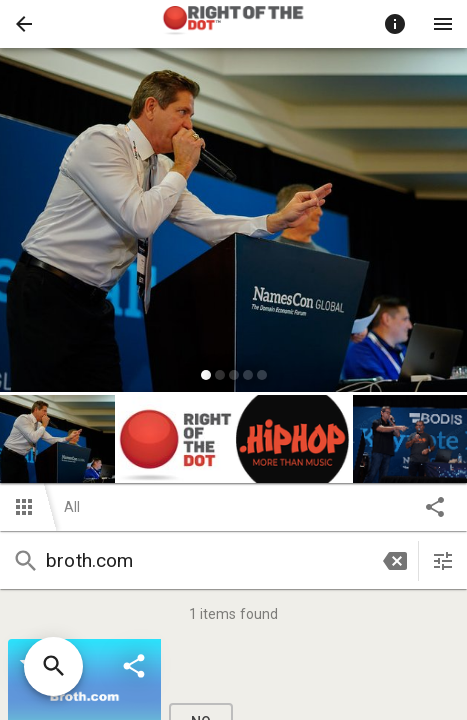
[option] (233, 223)
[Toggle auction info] (395, 24)
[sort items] (443, 561)
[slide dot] (206, 375)
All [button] (72, 507)
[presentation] (234, 24)
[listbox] (233, 223)
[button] (24, 24)
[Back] (24, 24)
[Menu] (443, 24)
